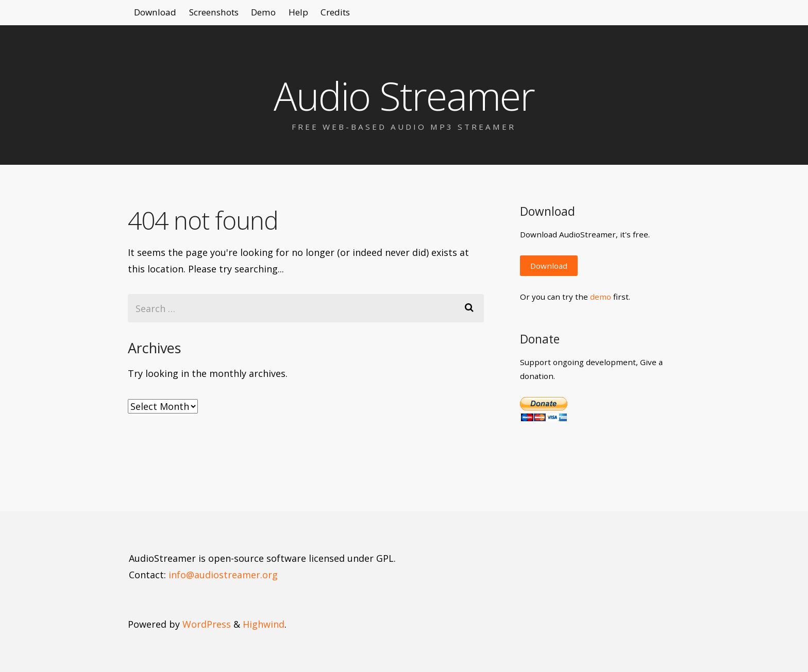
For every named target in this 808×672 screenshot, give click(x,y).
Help (336, 15)
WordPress (207, 624)
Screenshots (231, 15)
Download (160, 15)
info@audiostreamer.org (223, 575)
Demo (292, 15)
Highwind (264, 624)
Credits (383, 15)
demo (601, 297)
